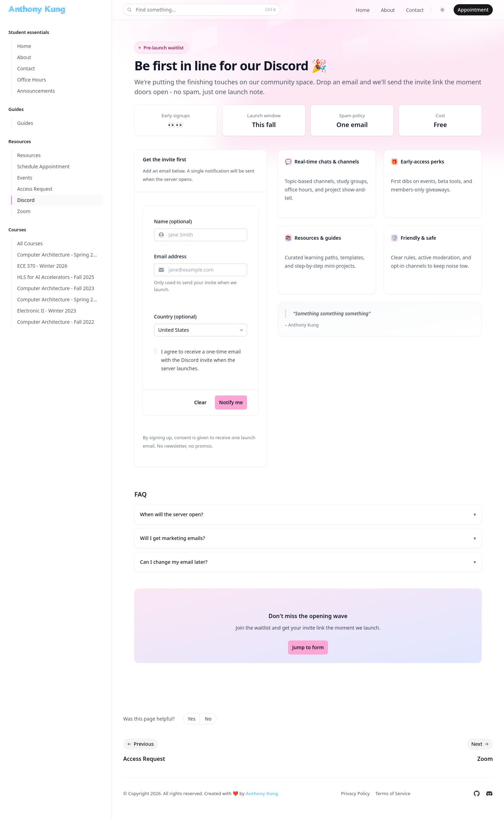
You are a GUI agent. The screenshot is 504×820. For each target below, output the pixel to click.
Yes (191, 719)
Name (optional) (173, 221)
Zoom (485, 759)
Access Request (144, 759)
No (208, 719)
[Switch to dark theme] (442, 10)
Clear (200, 402)
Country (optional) (175, 317)
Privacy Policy (355, 793)
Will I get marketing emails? (308, 538)
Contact (415, 10)
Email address (170, 256)
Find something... (201, 10)
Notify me (231, 402)
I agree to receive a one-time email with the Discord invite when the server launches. (201, 360)
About (388, 10)
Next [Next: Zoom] (481, 744)
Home (363, 10)
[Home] (37, 10)
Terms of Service (393, 793)
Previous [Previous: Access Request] (140, 744)
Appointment (473, 10)
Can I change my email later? (308, 562)
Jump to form (308, 647)
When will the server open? (308, 514)
